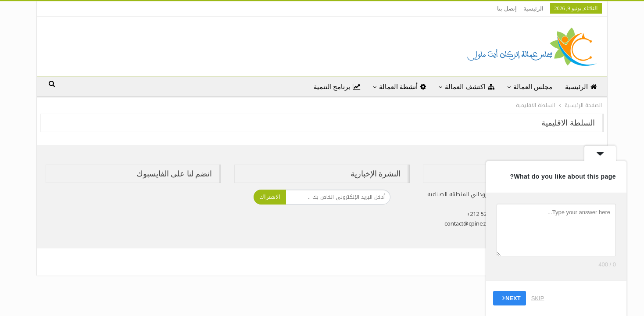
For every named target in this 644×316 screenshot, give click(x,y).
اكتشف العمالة (470, 87)
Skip (538, 298)
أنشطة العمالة (402, 87)
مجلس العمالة (533, 87)
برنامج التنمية (337, 87)
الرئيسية (533, 9)
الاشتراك (270, 197)
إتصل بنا (507, 9)
